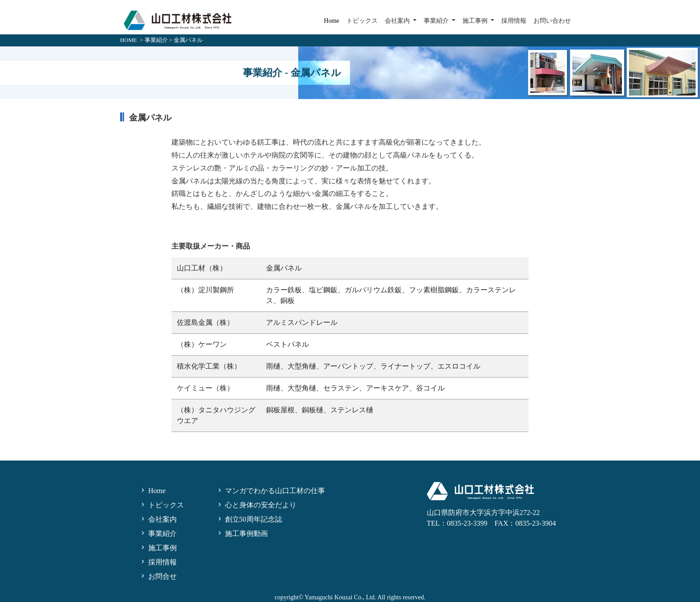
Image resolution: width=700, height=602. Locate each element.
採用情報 (514, 21)
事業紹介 (156, 40)
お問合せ (158, 576)
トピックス (362, 21)
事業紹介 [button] (437, 21)
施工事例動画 (242, 533)
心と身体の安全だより (256, 505)
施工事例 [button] (476, 21)
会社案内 (158, 519)
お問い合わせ (552, 21)
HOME (129, 40)
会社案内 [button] (398, 21)
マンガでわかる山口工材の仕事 (271, 491)
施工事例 (158, 548)
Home (332, 21)
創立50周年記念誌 (249, 519)
